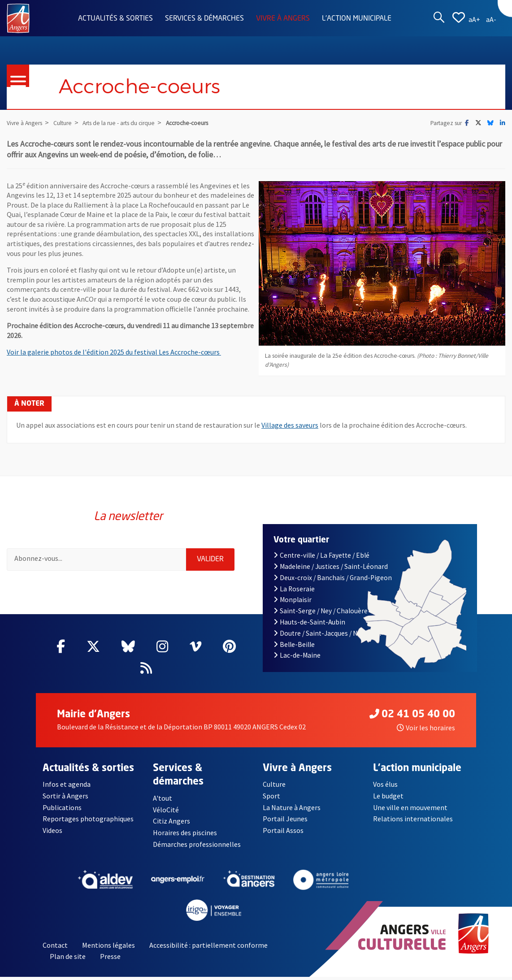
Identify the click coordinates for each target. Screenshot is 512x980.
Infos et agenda (67, 784)
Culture (274, 784)
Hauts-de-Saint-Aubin (309, 622)
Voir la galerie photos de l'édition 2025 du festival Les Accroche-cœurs (114, 352)
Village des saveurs (290, 425)
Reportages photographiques (88, 819)
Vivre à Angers (283, 19)
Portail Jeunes (285, 819)
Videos (53, 831)
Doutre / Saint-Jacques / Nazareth (327, 633)
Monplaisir (293, 600)
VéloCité (166, 810)
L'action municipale (357, 19)
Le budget (388, 796)
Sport (271, 796)
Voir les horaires (426, 728)
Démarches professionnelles (197, 844)
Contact (55, 945)
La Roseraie (294, 589)
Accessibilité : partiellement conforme (208, 945)
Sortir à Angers (65, 796)
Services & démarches (204, 19)
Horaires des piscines (185, 833)
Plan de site (68, 957)
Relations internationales (413, 819)
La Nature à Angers (292, 807)
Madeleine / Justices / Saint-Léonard (331, 566)
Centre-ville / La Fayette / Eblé (321, 555)
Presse (110, 957)
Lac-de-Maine (297, 655)
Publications (62, 807)
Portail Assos (283, 831)
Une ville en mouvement (411, 807)
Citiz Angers (171, 821)
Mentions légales (108, 945)
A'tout (163, 798)
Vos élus (385, 784)
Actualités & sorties (115, 19)
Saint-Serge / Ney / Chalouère (321, 611)
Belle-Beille (294, 644)
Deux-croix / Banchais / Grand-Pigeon (333, 578)
